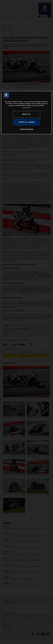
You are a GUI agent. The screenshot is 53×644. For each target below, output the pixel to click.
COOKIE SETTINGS (26, 129)
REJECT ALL (27, 114)
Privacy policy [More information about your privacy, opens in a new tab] (25, 107)
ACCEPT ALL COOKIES (27, 122)
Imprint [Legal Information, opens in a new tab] (29, 107)
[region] (27, 113)
